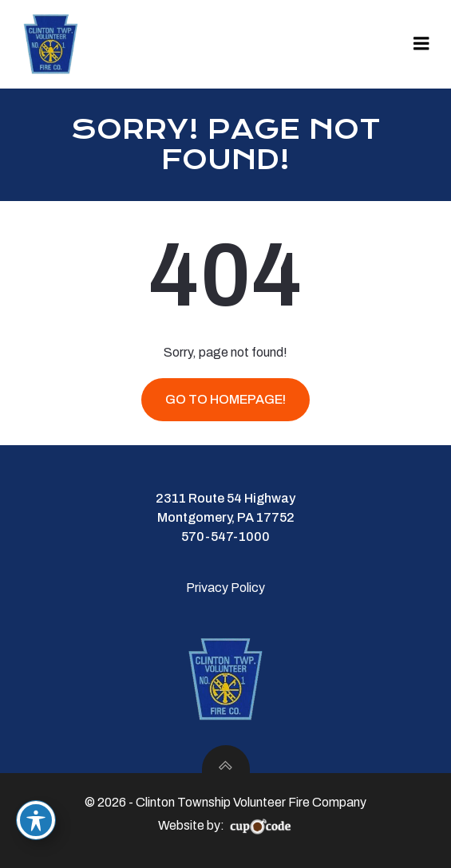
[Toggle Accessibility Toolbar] (36, 820)
